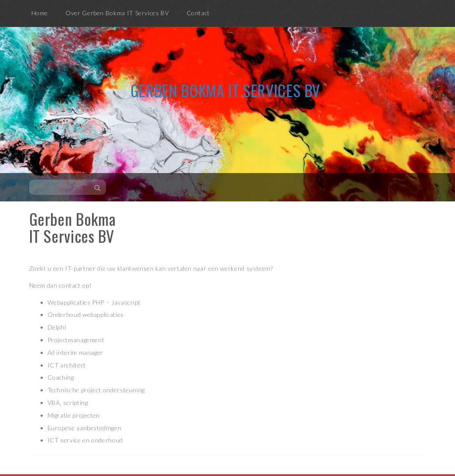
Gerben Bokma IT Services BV (225, 90)
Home (40, 13)
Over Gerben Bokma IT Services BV (117, 13)
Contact (198, 13)
